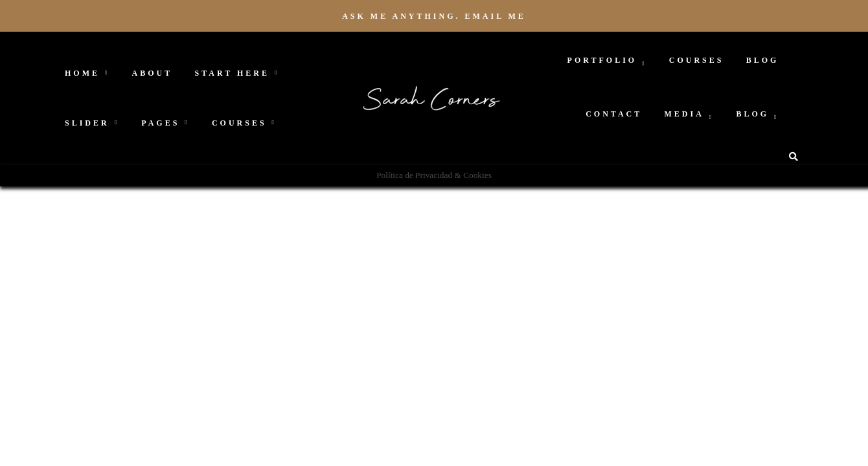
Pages (160, 123)
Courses (239, 123)
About (153, 73)
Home (82, 73)
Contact (614, 114)
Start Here (232, 73)
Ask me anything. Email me (434, 16)
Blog (763, 60)
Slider (87, 123)
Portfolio (602, 60)
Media (684, 114)
